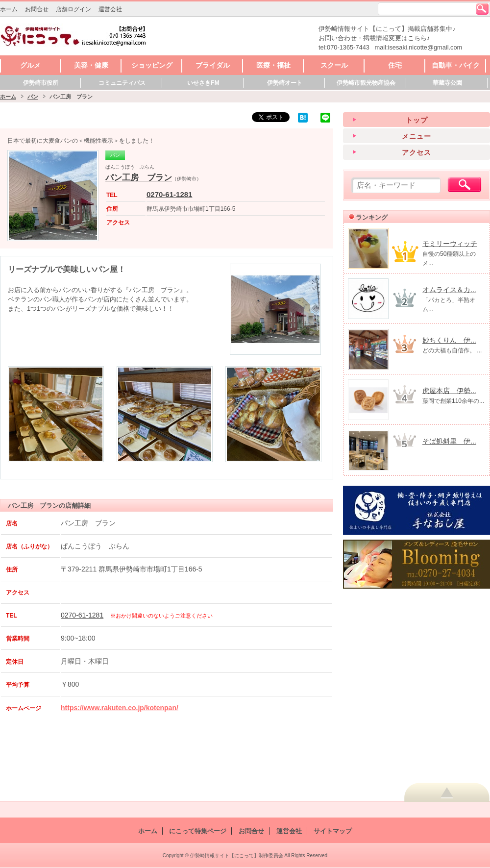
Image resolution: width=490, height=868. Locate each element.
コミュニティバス (122, 83)
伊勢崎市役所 (41, 83)
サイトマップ (333, 831)
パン (33, 97)
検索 (482, 9)
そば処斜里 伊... (449, 441)
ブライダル (213, 65)
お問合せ (37, 9)
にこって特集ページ (198, 831)
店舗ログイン (73, 9)
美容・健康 (91, 65)
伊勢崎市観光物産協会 (366, 83)
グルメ (30, 65)
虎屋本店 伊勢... (449, 391)
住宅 (395, 65)
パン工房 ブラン (139, 178)
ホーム (9, 9)
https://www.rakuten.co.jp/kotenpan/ (120, 708)
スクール (334, 65)
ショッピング (152, 65)
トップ (417, 120)
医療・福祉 (273, 65)
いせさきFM (203, 83)
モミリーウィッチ (450, 244)
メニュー (416, 136)
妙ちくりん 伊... (449, 340)
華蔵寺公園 (447, 83)
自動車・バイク (456, 65)
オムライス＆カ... (449, 290)
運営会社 (110, 9)
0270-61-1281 (169, 194)
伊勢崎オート (285, 83)
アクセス (416, 152)
